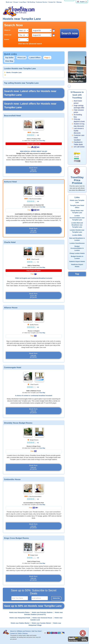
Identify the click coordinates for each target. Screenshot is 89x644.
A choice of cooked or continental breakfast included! (34, 396)
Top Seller (9, 57)
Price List (21, 57)
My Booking (31, 2)
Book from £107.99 (33, 295)
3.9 (38, 201)
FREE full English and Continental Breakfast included (34, 278)
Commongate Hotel (13, 367)
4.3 (38, 327)
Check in (7, 30)
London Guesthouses (77, 243)
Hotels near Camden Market (41, 623)
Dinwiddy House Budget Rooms (18, 423)
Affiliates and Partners (24, 631)
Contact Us (52, 2)
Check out (8, 35)
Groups (16, 2)
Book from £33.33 (33, 411)
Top (77, 274)
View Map (9, 61)
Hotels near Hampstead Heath (20, 618)
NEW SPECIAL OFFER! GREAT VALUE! (34, 151)
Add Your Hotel (36, 631)
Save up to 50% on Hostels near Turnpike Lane (33, 606)
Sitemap (59, 2)
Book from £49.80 (33, 355)
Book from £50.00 (33, 578)
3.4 (38, 387)
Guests (7, 39)
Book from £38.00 (33, 170)
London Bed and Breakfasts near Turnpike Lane (77, 225)
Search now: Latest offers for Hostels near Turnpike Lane (30, 93)
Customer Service (42, 2)
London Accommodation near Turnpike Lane (77, 218)
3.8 (38, 135)
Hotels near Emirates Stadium (42, 612)
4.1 (38, 443)
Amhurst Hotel (10, 182)
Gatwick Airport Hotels (77, 261)
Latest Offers (35, 57)
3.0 (38, 558)
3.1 (38, 262)
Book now (9, 2)
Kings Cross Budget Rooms (16, 538)
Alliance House (11, 308)
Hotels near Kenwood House (42, 618)
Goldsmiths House (12, 479)
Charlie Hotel (10, 242)
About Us (13, 631)
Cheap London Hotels (77, 253)
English (81, 2)
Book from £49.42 (33, 467)
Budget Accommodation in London (77, 248)
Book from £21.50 (33, 230)
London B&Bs (77, 235)
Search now (70, 33)
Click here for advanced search (30, 44)
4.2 (38, 499)
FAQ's (20, 633)
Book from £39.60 (33, 526)
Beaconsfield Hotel (12, 116)
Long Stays (23, 2)
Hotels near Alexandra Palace (19, 612)
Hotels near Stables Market (20, 623)
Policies (25, 633)
